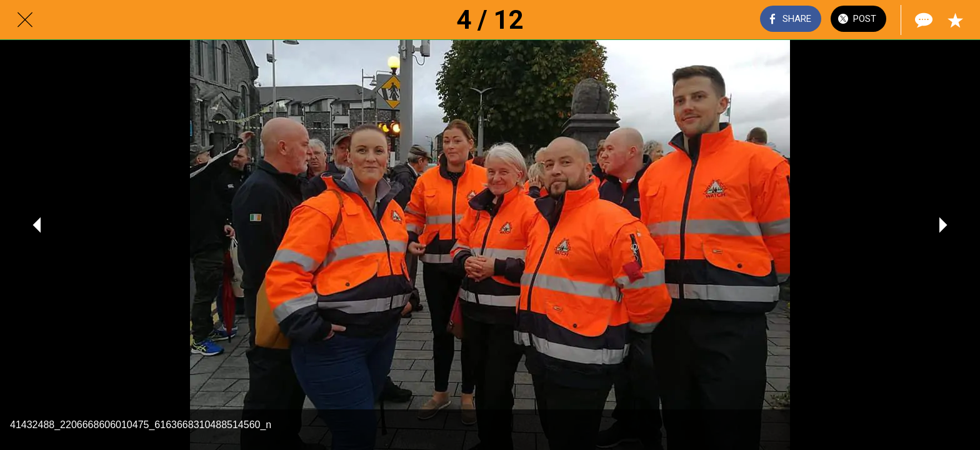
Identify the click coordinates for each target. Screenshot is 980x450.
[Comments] (922, 20)
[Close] (25, 20)
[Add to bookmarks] (955, 20)
